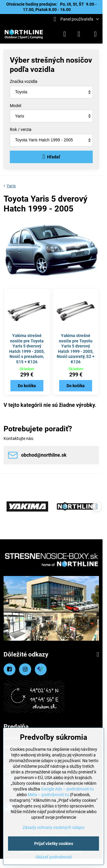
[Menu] (95, 34)
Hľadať (51, 157)
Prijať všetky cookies (54, 844)
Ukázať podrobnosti (54, 857)
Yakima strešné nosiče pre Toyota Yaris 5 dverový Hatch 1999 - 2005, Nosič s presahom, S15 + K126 (27, 349)
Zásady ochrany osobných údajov (54, 827)
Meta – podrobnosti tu (48, 795)
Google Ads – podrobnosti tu (67, 789)
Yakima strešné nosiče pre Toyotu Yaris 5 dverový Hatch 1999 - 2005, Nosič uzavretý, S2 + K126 (76, 349)
